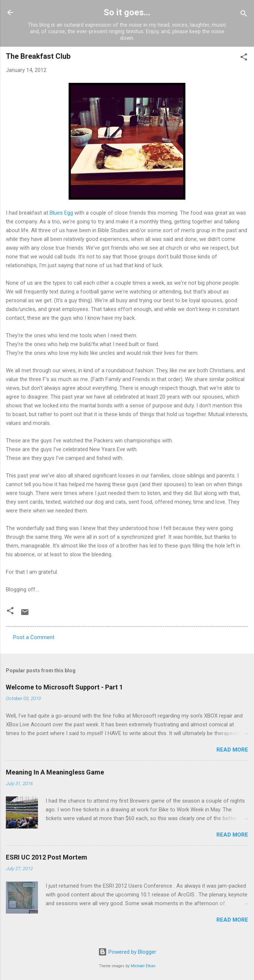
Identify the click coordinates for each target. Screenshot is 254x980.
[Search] (244, 15)
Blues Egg (61, 213)
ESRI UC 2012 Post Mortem (47, 857)
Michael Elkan (143, 966)
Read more (232, 750)
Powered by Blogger (127, 952)
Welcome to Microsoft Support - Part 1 (64, 687)
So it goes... (127, 12)
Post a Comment (34, 637)
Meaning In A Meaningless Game (55, 772)
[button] (244, 58)
